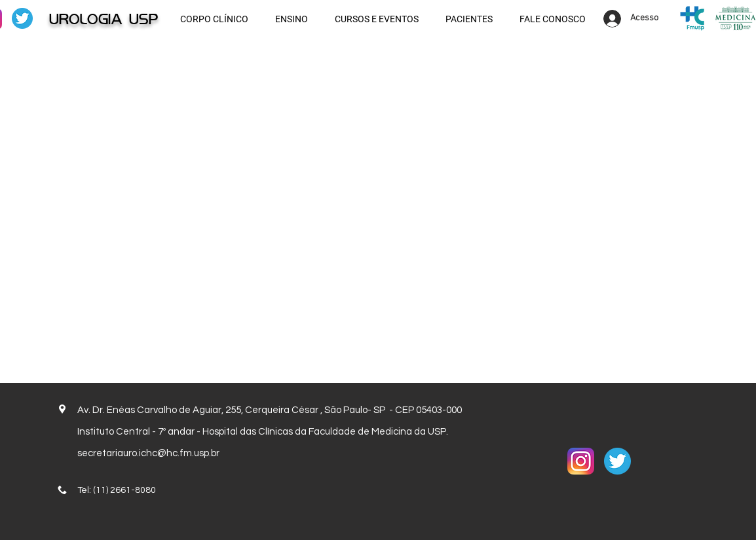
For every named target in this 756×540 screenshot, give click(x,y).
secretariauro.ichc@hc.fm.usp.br (148, 453)
